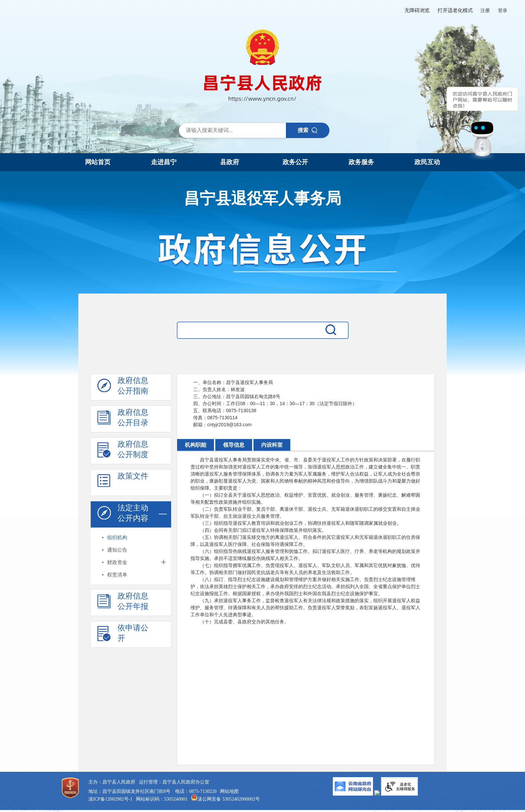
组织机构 (117, 537)
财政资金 (117, 562)
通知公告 (117, 550)
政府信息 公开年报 (123, 603)
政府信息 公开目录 (123, 419)
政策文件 (123, 483)
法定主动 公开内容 (123, 515)
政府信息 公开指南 (123, 387)
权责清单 (117, 575)
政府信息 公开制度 (123, 451)
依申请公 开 (123, 635)
